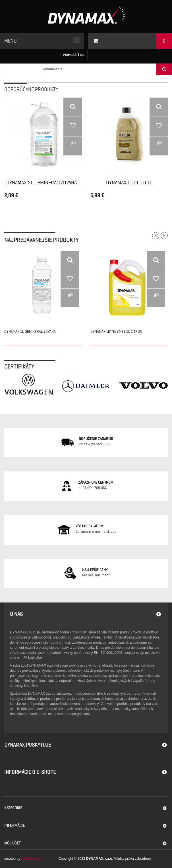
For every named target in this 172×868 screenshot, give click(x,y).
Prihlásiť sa (74, 55)
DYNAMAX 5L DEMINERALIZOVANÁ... (43, 183)
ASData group (32, 859)
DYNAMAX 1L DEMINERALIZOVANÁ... (31, 331)
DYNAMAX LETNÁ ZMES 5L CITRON (116, 331)
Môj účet (13, 843)
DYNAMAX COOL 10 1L (129, 183)
